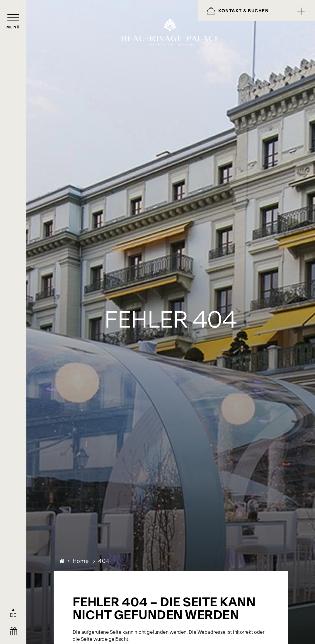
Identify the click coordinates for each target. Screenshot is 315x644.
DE (13, 615)
